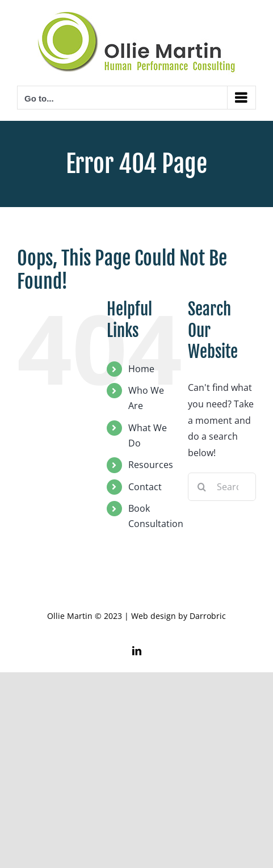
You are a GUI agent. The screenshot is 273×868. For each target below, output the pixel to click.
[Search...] (222, 487)
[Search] (202, 487)
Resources (151, 465)
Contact (145, 487)
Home (141, 369)
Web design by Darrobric (178, 616)
